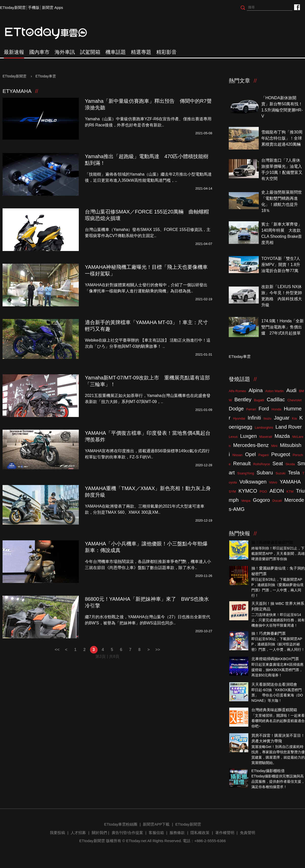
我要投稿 (57, 833)
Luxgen (249, 436)
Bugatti (259, 400)
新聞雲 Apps (52, 7)
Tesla (294, 473)
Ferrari (251, 409)
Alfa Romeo (237, 391)
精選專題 (141, 52)
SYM (232, 491)
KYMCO (248, 491)
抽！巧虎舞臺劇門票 (269, 633)
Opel (250, 454)
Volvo (273, 482)
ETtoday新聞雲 (13, 7)
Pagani (263, 455)
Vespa (246, 501)
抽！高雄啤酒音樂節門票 (272, 542)
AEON (277, 491)
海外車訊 (65, 52)
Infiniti (254, 418)
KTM (290, 491)
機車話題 (116, 52)
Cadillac (276, 399)
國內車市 (39, 52)
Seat (278, 463)
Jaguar (282, 418)
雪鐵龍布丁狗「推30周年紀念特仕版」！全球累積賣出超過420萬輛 (282, 138)
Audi (292, 390)
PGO (263, 491)
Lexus (233, 437)
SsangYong (246, 473)
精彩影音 (166, 52)
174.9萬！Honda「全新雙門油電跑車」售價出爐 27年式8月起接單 (283, 327)
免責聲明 (248, 833)
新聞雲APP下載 (156, 824)
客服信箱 (156, 833)
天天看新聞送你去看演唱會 (274, 684)
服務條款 (177, 833)
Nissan (237, 455)
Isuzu (268, 418)
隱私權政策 (200, 833)
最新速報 (14, 52)
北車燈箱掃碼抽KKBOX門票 (275, 659)
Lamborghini (264, 428)
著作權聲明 (225, 833)
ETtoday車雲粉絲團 (297, 7)
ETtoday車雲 (51, 33)
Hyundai (239, 418)
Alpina (256, 390)
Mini (274, 446)
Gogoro (261, 500)
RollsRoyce (262, 464)
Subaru (265, 473)
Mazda (282, 436)
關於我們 (99, 833)
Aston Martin (275, 391)
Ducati (277, 501)
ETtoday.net (136, 841)
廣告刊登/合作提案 (127, 833)
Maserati (266, 437)
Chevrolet (295, 400)
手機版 (34, 7)
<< (57, 650)
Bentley (243, 399)
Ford (264, 409)
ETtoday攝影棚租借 (268, 771)
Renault (242, 463)
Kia (294, 418)
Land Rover (289, 427)
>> (158, 650)
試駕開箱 (90, 52)
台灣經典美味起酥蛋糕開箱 (274, 710)
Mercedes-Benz (251, 445)
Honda (276, 409)
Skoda (290, 464)
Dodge (236, 409)
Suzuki (280, 473)
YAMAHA (290, 482)
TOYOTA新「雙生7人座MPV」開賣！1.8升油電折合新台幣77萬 (281, 265)
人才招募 (78, 833)
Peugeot (281, 454)
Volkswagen (253, 482)
